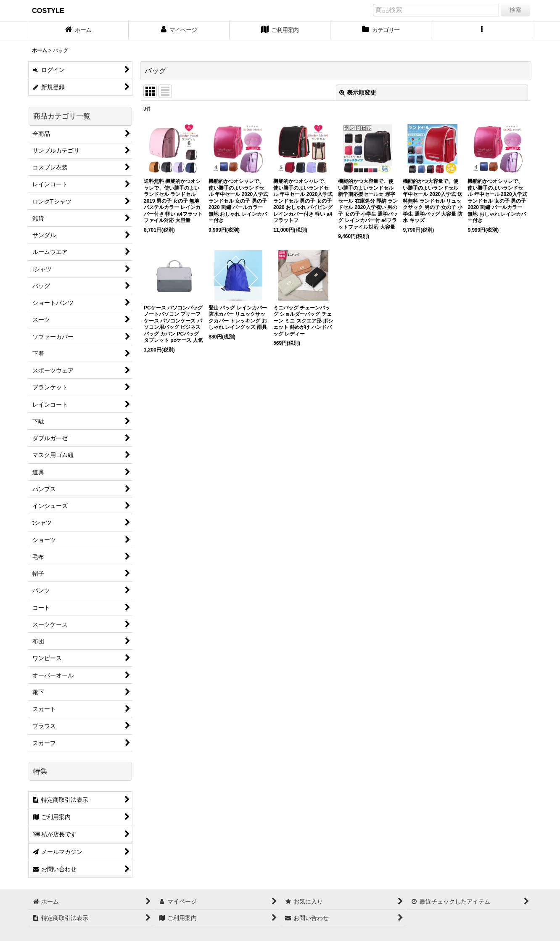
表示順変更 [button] (358, 93)
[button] (482, 31)
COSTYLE (48, 11)
